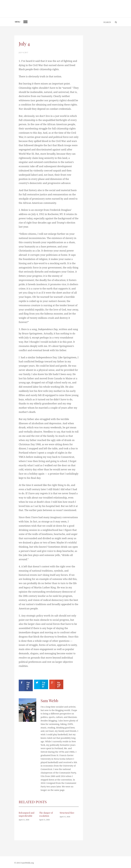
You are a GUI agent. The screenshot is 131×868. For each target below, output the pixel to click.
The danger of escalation (46, 814)
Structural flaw (67, 813)
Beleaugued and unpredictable (27, 814)
